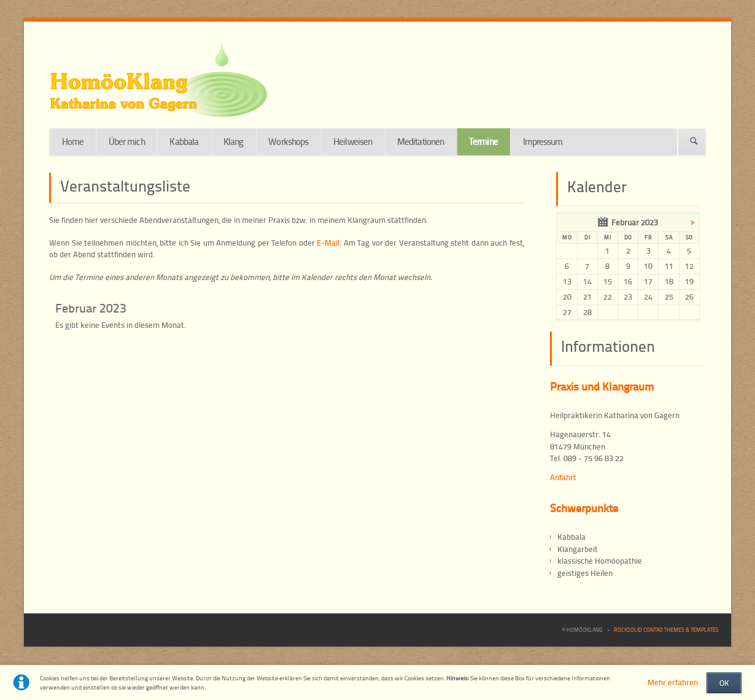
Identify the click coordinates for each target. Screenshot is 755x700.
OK (724, 683)
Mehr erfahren (673, 682)
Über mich (127, 142)
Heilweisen (353, 142)
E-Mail (328, 243)
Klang (234, 142)
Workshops (288, 142)
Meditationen (420, 142)
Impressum (543, 142)
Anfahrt (563, 477)
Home (73, 142)
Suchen (694, 142)
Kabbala (184, 142)
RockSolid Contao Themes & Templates (666, 630)
